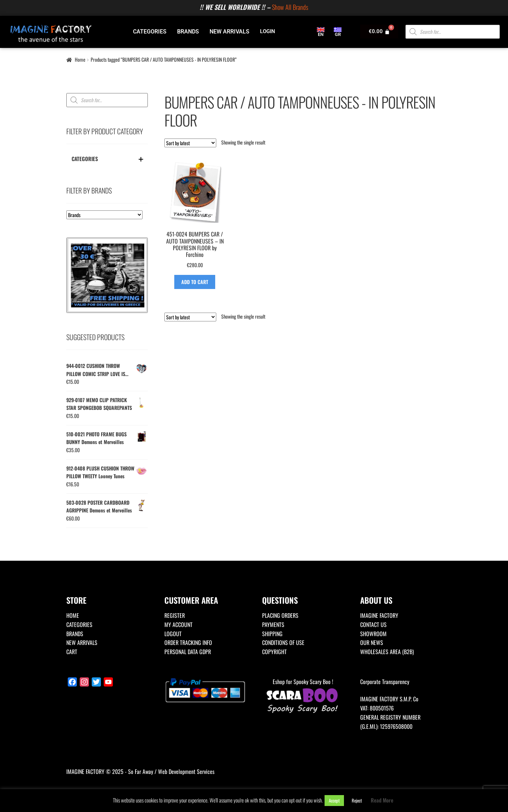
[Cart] (379, 32)
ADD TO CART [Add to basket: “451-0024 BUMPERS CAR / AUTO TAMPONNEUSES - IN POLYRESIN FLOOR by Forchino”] (195, 282)
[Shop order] (190, 143)
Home (80, 59)
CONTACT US (373, 625)
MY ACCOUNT (179, 625)
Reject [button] (357, 800)
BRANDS (188, 32)
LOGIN (268, 31)
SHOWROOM (373, 634)
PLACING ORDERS (280, 615)
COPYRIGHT (274, 652)
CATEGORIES (150, 32)
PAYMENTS (273, 625)
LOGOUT (173, 634)
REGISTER (175, 615)
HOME (73, 615)
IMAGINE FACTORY (379, 615)
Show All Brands (290, 7)
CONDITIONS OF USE (283, 642)
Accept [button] (334, 800)
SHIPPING (272, 634)
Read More (382, 800)
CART (72, 652)
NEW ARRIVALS (229, 32)
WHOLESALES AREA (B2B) (387, 652)
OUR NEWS (372, 642)
